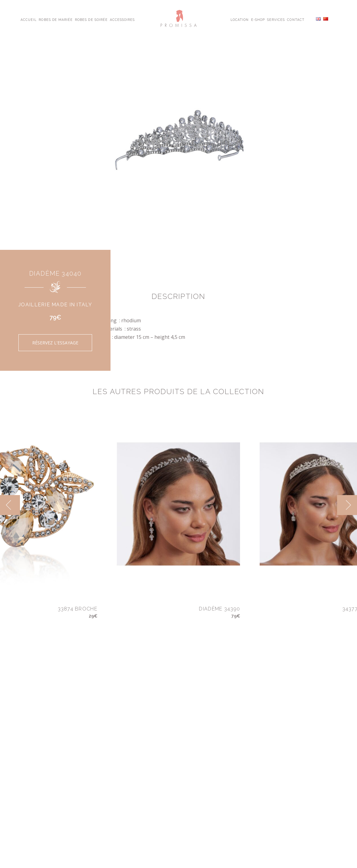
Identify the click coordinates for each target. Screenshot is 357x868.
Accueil (29, 19)
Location (240, 19)
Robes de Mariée (56, 19)
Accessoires (122, 19)
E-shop (258, 19)
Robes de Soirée (91, 19)
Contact (296, 19)
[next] (347, 505)
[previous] (10, 505)
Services (276, 19)
